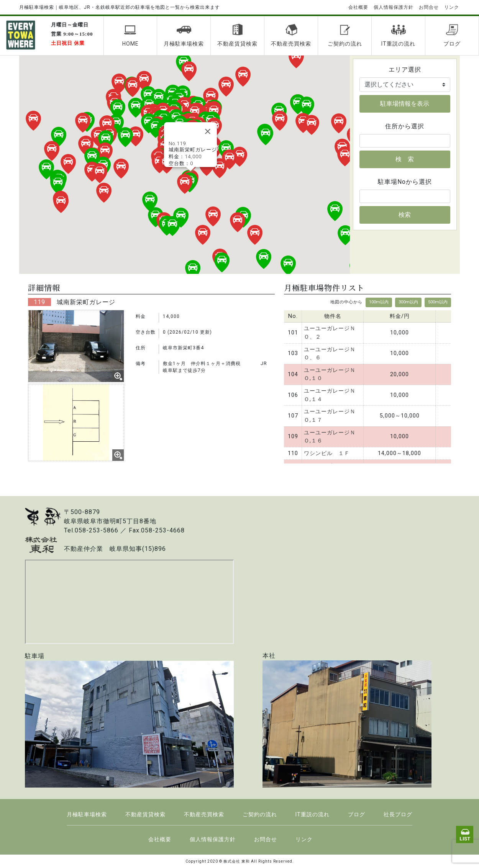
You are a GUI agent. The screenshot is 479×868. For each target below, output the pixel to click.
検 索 (405, 159)
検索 (405, 215)
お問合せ (429, 7)
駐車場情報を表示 (405, 104)
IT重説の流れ (398, 35)
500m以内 (438, 302)
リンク (452, 7)
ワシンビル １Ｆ (327, 453)
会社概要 (358, 7)
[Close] (208, 131)
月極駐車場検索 (184, 35)
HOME (130, 35)
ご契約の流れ (345, 35)
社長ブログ (398, 814)
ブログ (452, 35)
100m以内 (379, 302)
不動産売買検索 (291, 35)
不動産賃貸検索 (237, 35)
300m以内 (408, 302)
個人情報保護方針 (394, 7)
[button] (185, 184)
